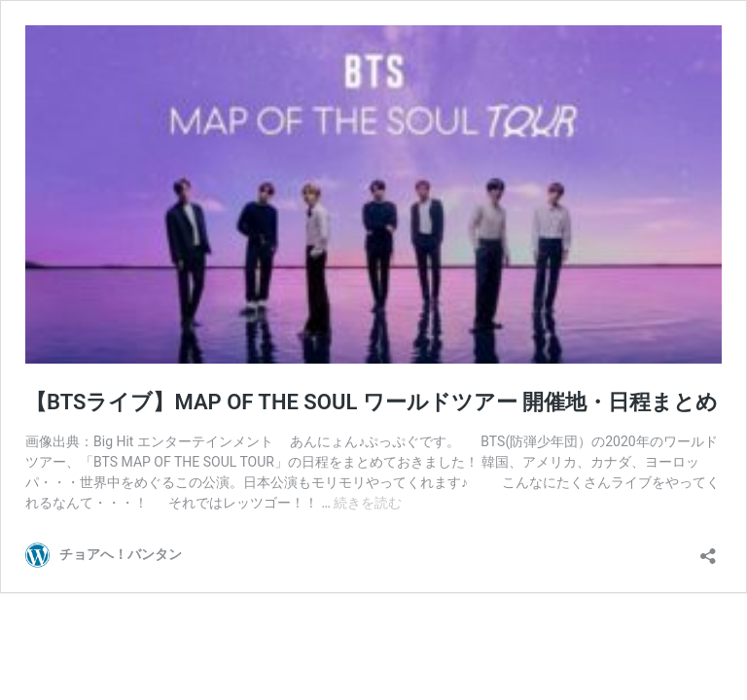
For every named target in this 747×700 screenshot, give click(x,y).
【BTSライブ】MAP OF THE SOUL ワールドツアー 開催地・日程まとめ (372, 402)
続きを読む (368, 503)
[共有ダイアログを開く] (708, 550)
